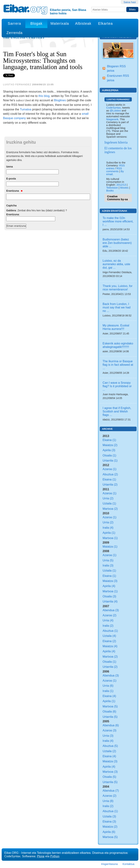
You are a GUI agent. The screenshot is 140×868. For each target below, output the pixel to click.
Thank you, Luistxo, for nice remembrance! (118, 288)
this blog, (44, 96)
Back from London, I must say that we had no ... (117, 307)
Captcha (11, 205)
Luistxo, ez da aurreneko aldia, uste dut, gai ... (116, 264)
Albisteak (83, 23)
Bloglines (60, 100)
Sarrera (14, 23)
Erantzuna (14, 191)
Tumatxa (26, 109)
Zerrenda (14, 33)
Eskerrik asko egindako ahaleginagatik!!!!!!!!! (118, 345)
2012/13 (121, 185)
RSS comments (114, 170)
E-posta (11, 179)
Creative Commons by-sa (117, 198)
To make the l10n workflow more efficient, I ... (118, 221)
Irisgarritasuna (109, 864)
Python (55, 856)
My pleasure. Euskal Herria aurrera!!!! (116, 327)
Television (112, 188)
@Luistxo (115, 111)
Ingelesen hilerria (116, 142)
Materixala (60, 23)
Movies (124, 188)
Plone (41, 856)
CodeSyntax (113, 108)
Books (110, 191)
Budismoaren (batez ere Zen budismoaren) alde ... (117, 243)
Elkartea (105, 23)
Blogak (36, 23)
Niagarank (112, 119)
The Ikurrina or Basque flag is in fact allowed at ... (118, 365)
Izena (9, 167)
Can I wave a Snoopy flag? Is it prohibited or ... (117, 386)
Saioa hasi (130, 2)
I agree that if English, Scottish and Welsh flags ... (117, 411)
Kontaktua (128, 864)
